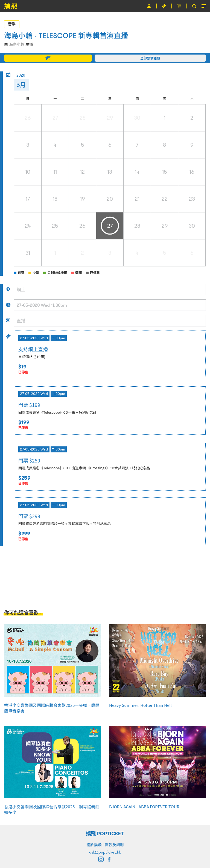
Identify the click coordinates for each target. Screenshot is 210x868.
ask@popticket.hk (105, 852)
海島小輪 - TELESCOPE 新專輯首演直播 (66, 36)
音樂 (12, 24)
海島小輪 (17, 44)
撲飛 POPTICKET (105, 834)
